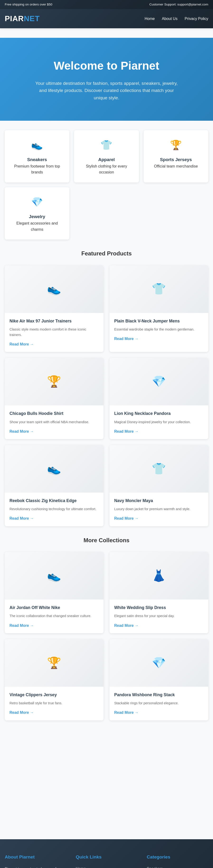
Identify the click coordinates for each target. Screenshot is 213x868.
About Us (170, 19)
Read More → (22, 344)
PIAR (22, 19)
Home (150, 19)
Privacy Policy (196, 19)
